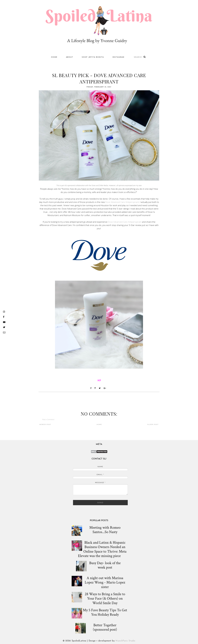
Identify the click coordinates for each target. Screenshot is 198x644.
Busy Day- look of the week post (105, 565)
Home (54, 57)
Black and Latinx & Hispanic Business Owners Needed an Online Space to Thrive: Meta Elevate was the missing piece (102, 549)
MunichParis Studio (125, 641)
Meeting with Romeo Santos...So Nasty (105, 530)
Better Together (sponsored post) (105, 627)
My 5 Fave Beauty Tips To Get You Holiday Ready (105, 612)
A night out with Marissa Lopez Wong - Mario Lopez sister (105, 582)
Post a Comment (48, 420)
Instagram (118, 57)
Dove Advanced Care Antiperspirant (122, 202)
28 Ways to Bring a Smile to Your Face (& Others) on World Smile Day (105, 599)
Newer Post (45, 424)
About (70, 57)
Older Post (153, 424)
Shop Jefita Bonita (93, 57)
